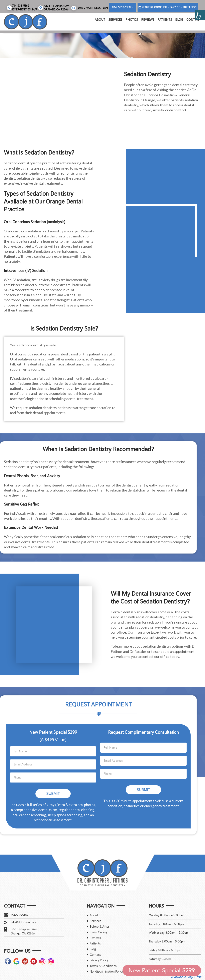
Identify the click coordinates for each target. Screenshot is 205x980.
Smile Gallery (99, 903)
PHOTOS (132, 20)
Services (115, 20)
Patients (165, 20)
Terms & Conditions (103, 937)
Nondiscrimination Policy (107, 942)
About (100, 20)
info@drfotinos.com (23, 893)
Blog (179, 20)
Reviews (95, 909)
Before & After (99, 897)
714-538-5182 (19, 886)
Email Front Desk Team (90, 8)
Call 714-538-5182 (186, 962)
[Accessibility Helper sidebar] (200, 15)
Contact (194, 20)
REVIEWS (148, 20)
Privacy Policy (99, 931)
